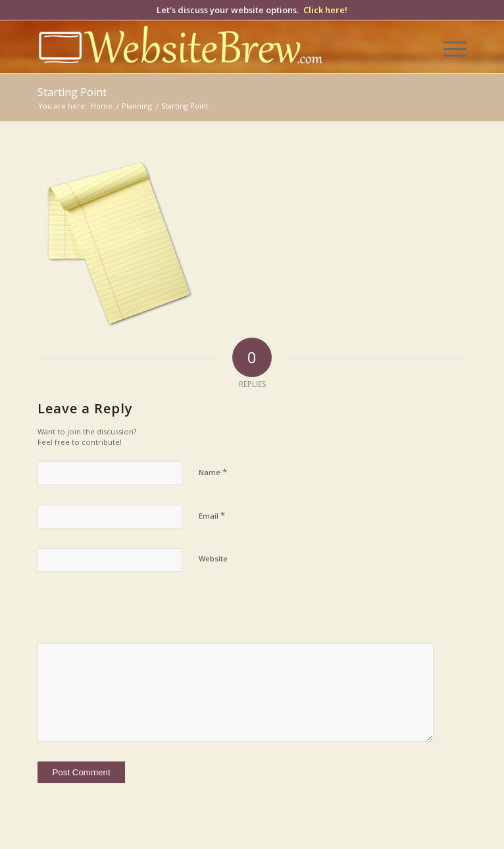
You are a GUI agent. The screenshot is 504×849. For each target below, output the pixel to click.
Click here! (325, 10)
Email (212, 515)
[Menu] (448, 47)
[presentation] (128, 615)
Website (213, 558)
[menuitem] (448, 47)
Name (213, 472)
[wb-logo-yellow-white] (209, 47)
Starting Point (72, 92)
